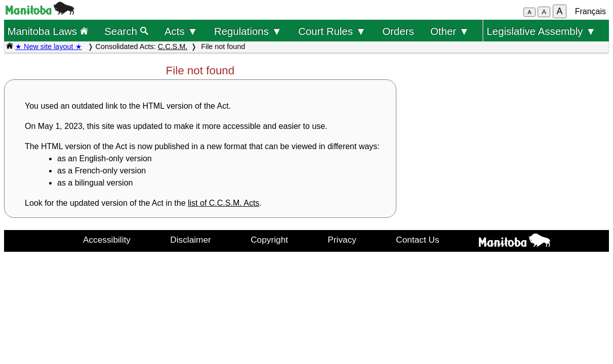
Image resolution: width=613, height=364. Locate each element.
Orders (398, 31)
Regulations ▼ (248, 31)
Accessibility (107, 240)
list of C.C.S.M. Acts (223, 203)
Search (126, 31)
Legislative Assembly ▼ (541, 31)
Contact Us (417, 240)
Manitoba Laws (47, 31)
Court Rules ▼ (332, 31)
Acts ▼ (181, 31)
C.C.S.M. (173, 47)
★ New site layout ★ (49, 47)
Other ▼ (450, 31)
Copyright (269, 240)
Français (590, 11)
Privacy (342, 240)
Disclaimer (191, 240)
